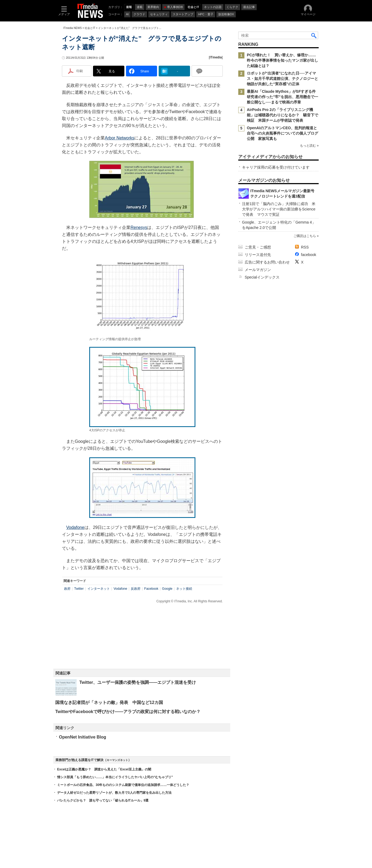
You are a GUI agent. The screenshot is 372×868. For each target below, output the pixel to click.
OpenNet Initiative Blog (83, 737)
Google (167, 589)
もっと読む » (309, 146)
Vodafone (75, 527)
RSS (305, 247)
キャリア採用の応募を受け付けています (276, 167)
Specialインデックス (262, 277)
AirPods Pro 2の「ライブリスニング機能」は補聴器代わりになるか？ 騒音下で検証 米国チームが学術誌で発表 (282, 115)
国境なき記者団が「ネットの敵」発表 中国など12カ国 (109, 702)
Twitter (79, 589)
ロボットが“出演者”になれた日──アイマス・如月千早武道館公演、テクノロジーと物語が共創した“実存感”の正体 (282, 79)
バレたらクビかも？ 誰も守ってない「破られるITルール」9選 (103, 800)
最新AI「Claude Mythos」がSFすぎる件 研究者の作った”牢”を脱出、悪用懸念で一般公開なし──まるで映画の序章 (283, 97)
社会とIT (90, 28)
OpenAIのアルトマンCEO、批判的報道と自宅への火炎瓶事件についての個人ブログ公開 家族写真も (282, 133)
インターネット (99, 589)
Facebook (151, 589)
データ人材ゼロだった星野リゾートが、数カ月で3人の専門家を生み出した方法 (114, 793)
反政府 (136, 589)
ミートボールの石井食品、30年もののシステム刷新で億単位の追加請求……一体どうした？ (123, 785)
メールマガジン (258, 270)
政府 (67, 589)
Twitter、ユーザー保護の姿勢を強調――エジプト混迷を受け (138, 682)
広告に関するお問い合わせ (267, 262)
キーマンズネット (117, 760)
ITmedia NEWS (72, 28)
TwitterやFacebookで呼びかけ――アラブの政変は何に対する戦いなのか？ (128, 712)
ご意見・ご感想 (258, 247)
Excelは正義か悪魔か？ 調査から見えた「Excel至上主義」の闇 (104, 769)
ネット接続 (184, 589)
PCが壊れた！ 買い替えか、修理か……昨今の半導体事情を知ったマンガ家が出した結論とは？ (282, 60)
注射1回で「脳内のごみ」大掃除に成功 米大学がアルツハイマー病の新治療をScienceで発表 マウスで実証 (279, 209)
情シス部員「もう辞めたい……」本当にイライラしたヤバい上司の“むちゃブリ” (115, 777)
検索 (314, 35)
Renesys (139, 227)
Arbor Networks (120, 138)
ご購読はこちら (305, 236)
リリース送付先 (258, 255)
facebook (309, 255)
